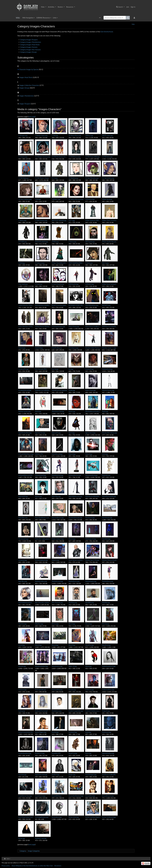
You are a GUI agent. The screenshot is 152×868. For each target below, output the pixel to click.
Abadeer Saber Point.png (93, 348)
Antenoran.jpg (107, 732)
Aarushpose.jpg (73, 348)
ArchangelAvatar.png (42, 817)
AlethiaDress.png (74, 581)
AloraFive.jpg (89, 645)
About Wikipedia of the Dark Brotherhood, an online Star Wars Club (32, 866)
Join (128, 7)
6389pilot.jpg (90, 284)
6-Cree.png (39, 284)
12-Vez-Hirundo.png (92, 178)
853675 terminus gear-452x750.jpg (60, 305)
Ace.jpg (71, 369)
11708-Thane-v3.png (42, 178)
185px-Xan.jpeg (107, 199)
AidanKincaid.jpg (57, 454)
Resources (70, 7)
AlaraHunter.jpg (107, 518)
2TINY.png (55, 242)
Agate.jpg (105, 411)
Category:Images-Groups (28, 52)
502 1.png (105, 263)
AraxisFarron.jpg (40, 796)
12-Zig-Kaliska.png (108, 178)
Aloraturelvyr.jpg (57, 666)
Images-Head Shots (26, 77)
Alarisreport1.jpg (91, 539)
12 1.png (55, 178)
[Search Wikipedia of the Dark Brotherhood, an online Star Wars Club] (115, 18)
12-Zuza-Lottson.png (25, 199)
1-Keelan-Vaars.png (41, 135)
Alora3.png (106, 624)
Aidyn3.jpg (89, 454)
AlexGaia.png (73, 602)
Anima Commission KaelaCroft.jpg (26, 732)
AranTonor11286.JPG (109, 775)
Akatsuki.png (106, 475)
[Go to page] (128, 18)
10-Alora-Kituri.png (75, 135)
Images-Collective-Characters (29, 85)
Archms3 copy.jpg (41, 838)
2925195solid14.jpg (41, 242)
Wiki (18, 18)
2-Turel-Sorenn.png (41, 220)
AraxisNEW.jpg (57, 796)
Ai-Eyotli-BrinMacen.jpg (26, 454)
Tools (8, 859)
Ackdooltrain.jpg (107, 369)
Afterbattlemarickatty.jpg (93, 411)
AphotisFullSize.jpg (108, 753)
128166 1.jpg (56, 199)
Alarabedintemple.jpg (75, 518)
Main (43, 7)
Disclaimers (58, 866)
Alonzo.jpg (55, 624)
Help (133, 24)
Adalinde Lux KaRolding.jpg (43, 390)
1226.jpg (38, 199)
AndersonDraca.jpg (108, 690)
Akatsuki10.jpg (23, 496)
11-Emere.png (23, 157)
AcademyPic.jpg (23, 369)
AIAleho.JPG (39, 454)
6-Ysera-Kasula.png (58, 284)
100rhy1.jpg (89, 135)
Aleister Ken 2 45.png (92, 560)
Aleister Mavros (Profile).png (110, 560)
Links (55, 18)
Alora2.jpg (89, 624)
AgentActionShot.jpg (25, 433)
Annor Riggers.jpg (41, 732)
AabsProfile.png (57, 348)
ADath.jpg (72, 390)
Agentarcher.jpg (40, 433)
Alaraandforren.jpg (58, 518)
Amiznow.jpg (22, 690)
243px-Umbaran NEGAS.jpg (93, 220)
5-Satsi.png (89, 263)
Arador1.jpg (56, 775)
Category (23, 851)
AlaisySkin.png (23, 518)
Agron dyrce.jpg (90, 433)
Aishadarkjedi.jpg (40, 475)
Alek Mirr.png (23, 581)
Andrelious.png (57, 711)
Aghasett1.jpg (56, 433)
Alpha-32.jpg (73, 666)
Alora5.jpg (38, 645)
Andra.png (22, 711)
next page (32, 117)
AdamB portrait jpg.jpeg (59, 390)
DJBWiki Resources (43, 18)
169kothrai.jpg (90, 199)
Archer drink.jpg (74, 817)
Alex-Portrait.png (57, 602)
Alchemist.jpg (23, 560)
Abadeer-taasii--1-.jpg (109, 348)
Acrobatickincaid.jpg (25, 390)
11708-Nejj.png (23, 178)
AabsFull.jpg (39, 348)
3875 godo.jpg (90, 242)
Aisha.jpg (105, 454)
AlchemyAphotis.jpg (41, 560)
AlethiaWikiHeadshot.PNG (26, 602)
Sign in (133, 7)
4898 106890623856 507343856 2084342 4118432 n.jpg (76, 263)
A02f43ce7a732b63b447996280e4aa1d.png (110, 326)
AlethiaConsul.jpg (57, 581)
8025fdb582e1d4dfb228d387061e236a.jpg (43, 305)
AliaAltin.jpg (106, 602)
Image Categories (34, 851)
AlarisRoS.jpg (106, 539)
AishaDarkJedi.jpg (58, 475)
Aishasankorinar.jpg (75, 475)
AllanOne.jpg (22, 624)
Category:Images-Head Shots (30, 45)
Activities (51, 7)
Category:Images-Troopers (29, 40)
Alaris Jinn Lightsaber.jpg (43, 539)
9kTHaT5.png (106, 305)
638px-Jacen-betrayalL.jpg (110, 284)
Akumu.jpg (38, 496)
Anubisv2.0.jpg (40, 753)
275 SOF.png (22, 242)
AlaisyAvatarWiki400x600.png (93, 496)
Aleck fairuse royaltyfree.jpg (76, 560)
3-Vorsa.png (72, 242)
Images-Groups (24, 88)
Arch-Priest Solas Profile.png (26, 817)
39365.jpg (22, 263)
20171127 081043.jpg (59, 220)
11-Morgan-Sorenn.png (43, 157)
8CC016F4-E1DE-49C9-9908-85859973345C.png (76, 305)
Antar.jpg (88, 732)
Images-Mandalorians (26, 96)
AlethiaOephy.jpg (91, 581)
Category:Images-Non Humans (30, 50)
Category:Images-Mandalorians (31, 42)
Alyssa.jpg (88, 666)
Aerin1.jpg (72, 411)
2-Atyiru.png (22, 220)
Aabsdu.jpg (22, 348)
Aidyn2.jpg (72, 454)
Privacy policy (6, 866)
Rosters (61, 7)
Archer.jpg (22, 838)
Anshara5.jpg (73, 732)
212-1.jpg (72, 220)
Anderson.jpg (90, 690)
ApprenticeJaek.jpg (41, 775)
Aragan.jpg (72, 775)
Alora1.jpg (72, 624)
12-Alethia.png (73, 178)
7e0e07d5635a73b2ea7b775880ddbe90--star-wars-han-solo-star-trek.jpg (26, 305)
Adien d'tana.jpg (90, 390)
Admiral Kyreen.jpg (108, 390)
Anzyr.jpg (88, 753)
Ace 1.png (55, 369)
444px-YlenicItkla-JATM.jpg (60, 263)
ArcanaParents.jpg (108, 796)
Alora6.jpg (55, 645)
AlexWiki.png (90, 602)
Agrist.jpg (72, 433)
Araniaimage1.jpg (91, 775)
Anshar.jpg (55, 732)
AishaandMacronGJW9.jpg (26, 475)
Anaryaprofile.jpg (40, 690)
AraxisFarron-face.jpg (25, 796)
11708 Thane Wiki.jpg (92, 157)
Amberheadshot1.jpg (109, 666)
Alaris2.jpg (72, 539)
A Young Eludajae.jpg (58, 326)
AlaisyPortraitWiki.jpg (109, 496)
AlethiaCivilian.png (41, 581)
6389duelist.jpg (73, 284)
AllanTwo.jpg (39, 624)
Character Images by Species (29, 69)
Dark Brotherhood (107, 32)
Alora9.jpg (72, 645)
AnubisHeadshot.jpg (25, 753)
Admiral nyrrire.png (24, 411)
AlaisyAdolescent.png (75, 496)
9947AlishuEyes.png (92, 305)
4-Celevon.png (40, 263)
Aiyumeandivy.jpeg (91, 475)
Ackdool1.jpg (89, 369)
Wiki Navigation (28, 18)
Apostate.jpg (22, 775)
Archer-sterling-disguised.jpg (93, 817)
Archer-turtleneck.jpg (109, 817)
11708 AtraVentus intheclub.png (60, 157)
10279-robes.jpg (107, 135)
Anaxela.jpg (72, 690)
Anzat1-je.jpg (73, 753)
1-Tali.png (55, 135)
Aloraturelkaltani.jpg (41, 666)
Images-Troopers (25, 104)
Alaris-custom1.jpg (58, 539)
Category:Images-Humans (29, 47)
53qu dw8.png (23, 284)
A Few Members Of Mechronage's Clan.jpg (26, 326)
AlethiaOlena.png (108, 581)
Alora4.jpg (22, 645)
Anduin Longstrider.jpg (76, 711)
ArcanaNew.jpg (90, 796)
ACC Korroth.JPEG (41, 369)
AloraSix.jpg (22, 666)
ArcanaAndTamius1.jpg (76, 796)
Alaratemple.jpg (23, 539)
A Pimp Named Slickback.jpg (43, 326)
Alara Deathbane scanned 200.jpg (43, 518)
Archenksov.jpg (57, 817)
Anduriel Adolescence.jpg (93, 711)
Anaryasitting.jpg (57, 690)
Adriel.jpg (38, 411)
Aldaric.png (55, 560)
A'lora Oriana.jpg (74, 326)
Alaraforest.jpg (90, 518)
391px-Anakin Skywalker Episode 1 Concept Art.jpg (110, 242)
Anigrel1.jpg (106, 711)
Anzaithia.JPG (56, 753)
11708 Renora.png (74, 157)
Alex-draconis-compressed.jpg (43, 602)
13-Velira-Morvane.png (76, 199)
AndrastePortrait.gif (41, 711)
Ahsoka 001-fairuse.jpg (109, 433)
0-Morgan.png (23, 135)
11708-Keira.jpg (107, 157)
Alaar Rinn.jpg (56, 496)
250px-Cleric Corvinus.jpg (110, 220)
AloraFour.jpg (106, 645)
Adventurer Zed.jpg (58, 411)
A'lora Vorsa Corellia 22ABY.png (93, 326)
